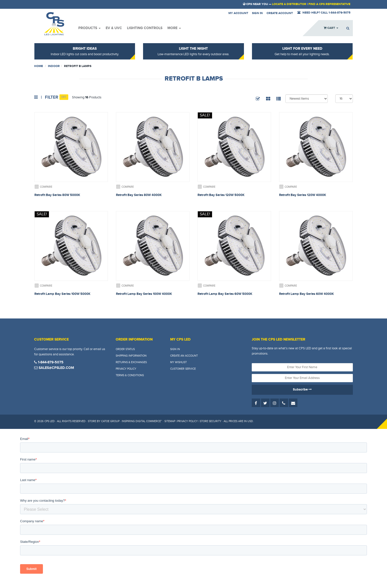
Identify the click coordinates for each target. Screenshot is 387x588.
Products (89, 28)
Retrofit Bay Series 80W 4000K (139, 195)
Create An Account (184, 356)
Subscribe (302, 389)
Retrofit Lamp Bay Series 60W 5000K (225, 294)
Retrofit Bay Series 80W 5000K (57, 195)
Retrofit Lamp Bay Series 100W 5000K (62, 294)
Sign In (175, 349)
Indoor (54, 66)
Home (39, 66)
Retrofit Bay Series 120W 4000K (303, 195)
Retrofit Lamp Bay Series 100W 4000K (144, 294)
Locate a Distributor (289, 4)
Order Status (125, 349)
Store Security (211, 421)
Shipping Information (131, 356)
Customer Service (183, 369)
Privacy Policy (126, 369)
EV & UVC (114, 28)
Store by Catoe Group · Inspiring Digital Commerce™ (125, 421)
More (174, 28)
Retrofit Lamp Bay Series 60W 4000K (306, 294)
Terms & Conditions (130, 375)
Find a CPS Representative (329, 4)
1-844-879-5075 (49, 362)
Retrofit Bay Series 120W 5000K (221, 195)
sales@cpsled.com (54, 368)
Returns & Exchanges (131, 362)
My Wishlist (178, 362)
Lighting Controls (145, 28)
